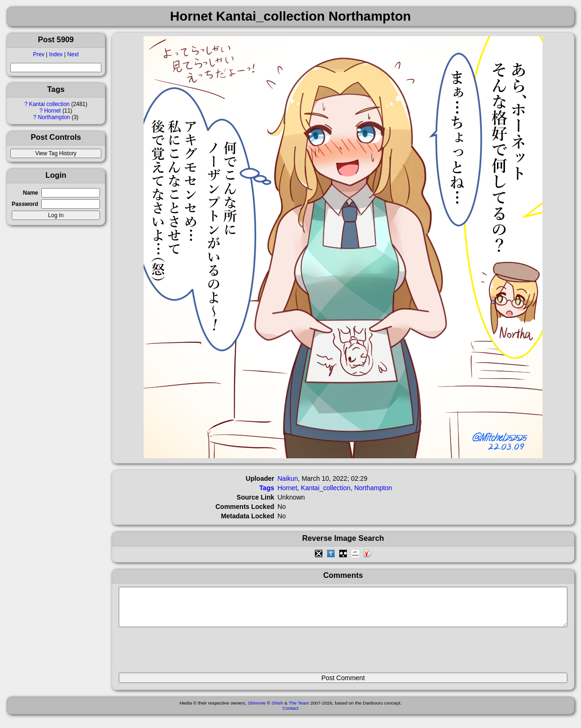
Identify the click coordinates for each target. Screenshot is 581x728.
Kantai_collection (326, 488)
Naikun (288, 478)
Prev (38, 54)
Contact (290, 715)
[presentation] (190, 654)
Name (31, 193)
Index (56, 54)
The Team (299, 710)
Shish (278, 710)
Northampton (54, 117)
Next (73, 54)
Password (25, 204)
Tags (267, 488)
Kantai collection (50, 104)
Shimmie (257, 710)
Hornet (53, 111)
